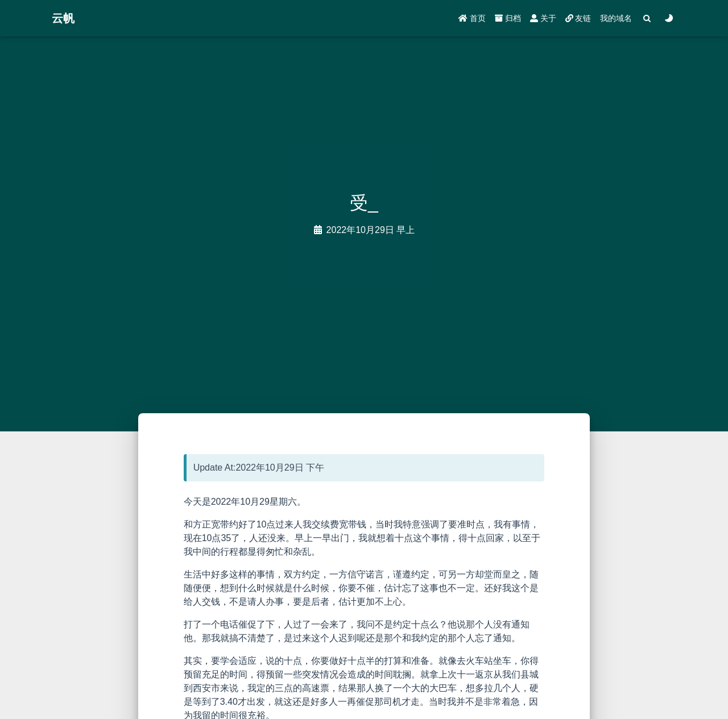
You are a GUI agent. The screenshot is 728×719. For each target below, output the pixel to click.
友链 (578, 18)
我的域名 (616, 18)
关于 (543, 18)
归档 (508, 18)
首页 (472, 18)
